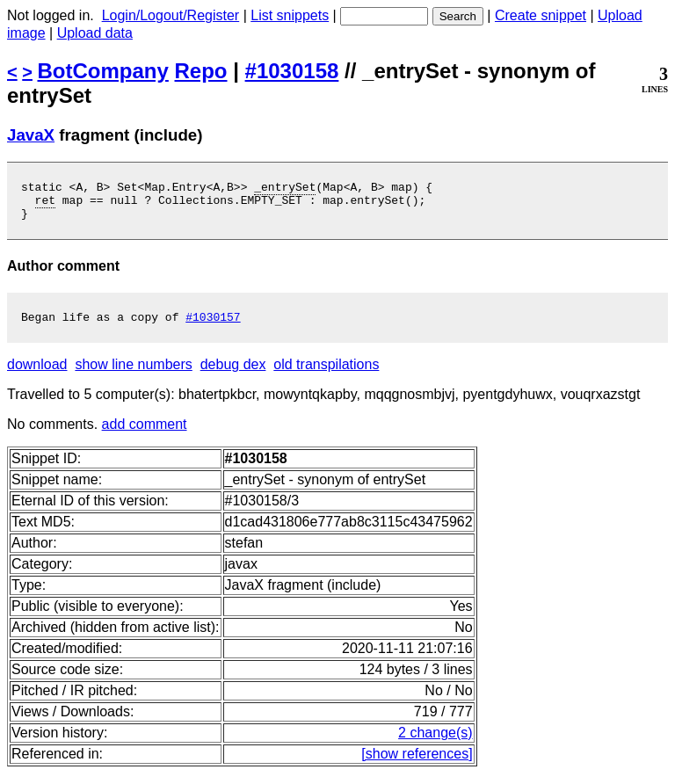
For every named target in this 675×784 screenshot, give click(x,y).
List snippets (290, 15)
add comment (145, 435)
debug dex (233, 375)
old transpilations (326, 375)
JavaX (31, 135)
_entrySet (285, 189)
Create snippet (541, 15)
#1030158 (292, 71)
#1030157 (213, 327)
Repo (201, 71)
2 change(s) (435, 743)
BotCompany (103, 71)
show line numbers (133, 375)
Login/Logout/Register (171, 15)
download (37, 375)
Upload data (95, 33)
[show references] (417, 764)
